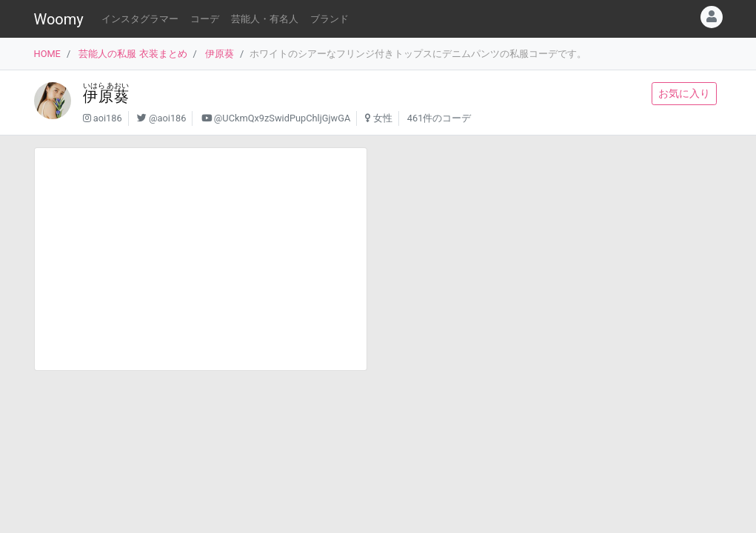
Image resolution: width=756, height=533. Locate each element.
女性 (383, 118)
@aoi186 (167, 118)
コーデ (205, 19)
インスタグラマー (140, 19)
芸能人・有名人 (265, 19)
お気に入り (684, 93)
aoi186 (108, 118)
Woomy (59, 19)
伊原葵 (220, 54)
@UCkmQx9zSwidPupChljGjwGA (282, 118)
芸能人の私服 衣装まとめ (133, 54)
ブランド (330, 19)
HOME (47, 54)
